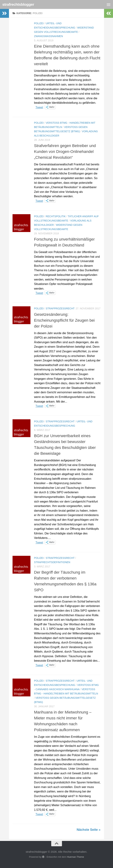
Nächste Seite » (89, 830)
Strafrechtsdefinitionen (52, 562)
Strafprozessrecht (60, 308)
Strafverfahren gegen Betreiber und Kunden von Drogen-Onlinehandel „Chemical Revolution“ (65, 152)
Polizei (39, 23)
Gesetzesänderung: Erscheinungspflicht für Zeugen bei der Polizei (64, 320)
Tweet (39, 107)
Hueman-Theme (75, 857)
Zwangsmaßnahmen (48, 36)
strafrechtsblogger (18, 4)
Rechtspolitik (56, 216)
